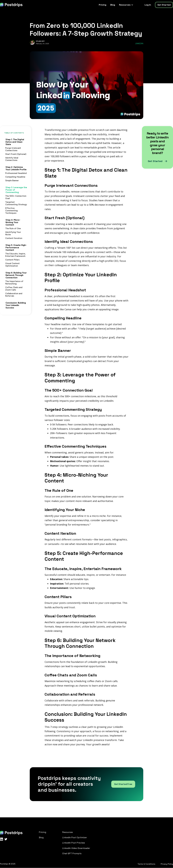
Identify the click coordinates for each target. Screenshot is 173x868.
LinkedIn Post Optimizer (75, 837)
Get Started (164, 5)
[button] (126, 5)
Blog (113, 5)
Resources (68, 832)
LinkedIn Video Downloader (76, 848)
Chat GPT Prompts (72, 853)
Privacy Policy (167, 864)
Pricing (103, 5)
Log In (148, 5)
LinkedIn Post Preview (74, 843)
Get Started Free (123, 784)
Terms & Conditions (146, 864)
